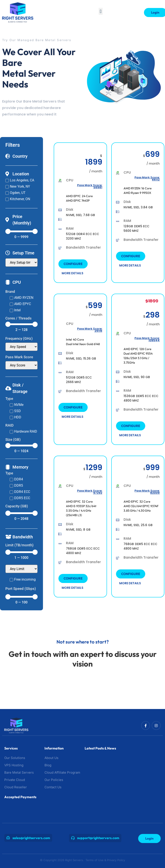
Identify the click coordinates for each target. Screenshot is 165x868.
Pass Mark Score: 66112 (147, 178)
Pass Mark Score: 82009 (147, 492)
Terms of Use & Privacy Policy (105, 860)
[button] (101, 11)
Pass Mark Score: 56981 (90, 186)
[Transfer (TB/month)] (21, 569)
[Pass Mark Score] (21, 365)
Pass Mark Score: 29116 (90, 330)
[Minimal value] (21, 231)
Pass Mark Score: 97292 (90, 492)
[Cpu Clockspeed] (21, 347)
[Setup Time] (21, 263)
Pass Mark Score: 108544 (147, 339)
